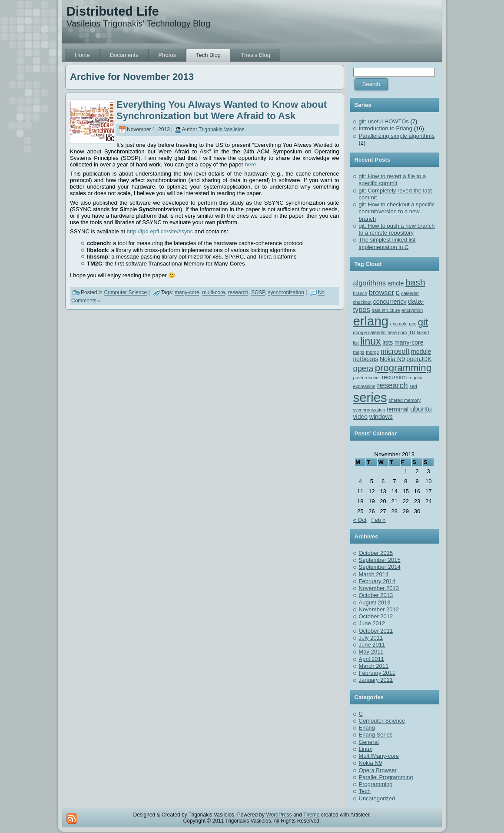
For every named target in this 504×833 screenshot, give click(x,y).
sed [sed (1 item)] (413, 386)
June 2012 (372, 623)
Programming (376, 784)
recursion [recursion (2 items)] (394, 377)
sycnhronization (286, 293)
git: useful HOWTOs (384, 121)
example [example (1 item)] (399, 324)
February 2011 (377, 673)
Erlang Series (376, 735)
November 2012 (379, 609)
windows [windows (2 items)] (381, 417)
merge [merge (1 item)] (372, 352)
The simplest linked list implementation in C (387, 243)
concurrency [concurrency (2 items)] (390, 302)
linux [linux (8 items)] (370, 341)
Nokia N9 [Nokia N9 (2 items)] (392, 359)
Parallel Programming (386, 777)
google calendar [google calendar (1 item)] (370, 332)
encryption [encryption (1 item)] (412, 310)
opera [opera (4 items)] (363, 368)
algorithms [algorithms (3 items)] (370, 283)
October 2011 (376, 631)
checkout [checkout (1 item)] (363, 302)
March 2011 (374, 666)
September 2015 (380, 560)
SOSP (258, 293)
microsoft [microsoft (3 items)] (395, 351)
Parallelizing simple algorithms (397, 136)
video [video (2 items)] (361, 417)
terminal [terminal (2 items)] (398, 409)
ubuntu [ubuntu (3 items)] (421, 409)
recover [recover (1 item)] (372, 378)
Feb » (378, 520)
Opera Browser (378, 770)
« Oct (360, 520)
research (238, 293)
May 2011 (371, 652)
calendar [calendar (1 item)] (410, 293)
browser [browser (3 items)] (381, 292)
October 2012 (376, 616)
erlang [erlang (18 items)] (371, 321)
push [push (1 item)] (358, 378)
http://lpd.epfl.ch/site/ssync (160, 231)
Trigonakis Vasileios (221, 129)
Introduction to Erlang (386, 128)
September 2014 (380, 567)
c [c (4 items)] (398, 292)
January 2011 (376, 680)
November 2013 (379, 588)
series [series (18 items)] (370, 397)
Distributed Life (113, 11)
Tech (365, 791)
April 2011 (372, 659)
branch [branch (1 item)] (360, 293)
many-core (187, 293)
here (251, 164)
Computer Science (125, 293)
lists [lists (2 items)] (388, 342)
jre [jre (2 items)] (412, 332)
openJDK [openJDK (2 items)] (419, 359)
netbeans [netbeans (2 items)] (366, 359)
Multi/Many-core (379, 756)
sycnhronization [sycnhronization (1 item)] (369, 410)
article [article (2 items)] (396, 283)
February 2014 (377, 581)
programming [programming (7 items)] (403, 368)
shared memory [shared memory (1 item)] (405, 400)
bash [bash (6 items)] (415, 282)
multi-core (214, 293)
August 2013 (375, 602)
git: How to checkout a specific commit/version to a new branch (397, 212)
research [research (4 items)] (393, 385)
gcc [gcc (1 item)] (413, 324)
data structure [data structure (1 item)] (386, 310)
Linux (366, 749)
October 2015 (376, 553)
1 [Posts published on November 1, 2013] (406, 471)
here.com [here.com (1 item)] (397, 332)
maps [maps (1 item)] (359, 352)
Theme (311, 815)
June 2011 (372, 645)
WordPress (279, 815)
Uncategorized (377, 798)
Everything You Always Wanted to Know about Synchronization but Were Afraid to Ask (222, 110)
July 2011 (371, 638)
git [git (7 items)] (423, 322)
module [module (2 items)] (421, 352)
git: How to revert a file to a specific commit (393, 180)
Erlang (367, 728)
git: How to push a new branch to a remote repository (397, 229)
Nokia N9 (370, 763)
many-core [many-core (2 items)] (409, 342)
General (369, 742)
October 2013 (376, 595)
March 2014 (374, 574)
